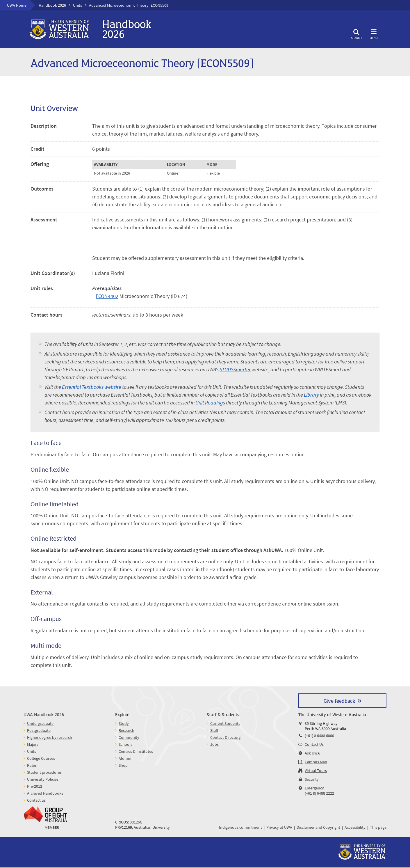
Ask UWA (312, 753)
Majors (33, 744)
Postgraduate (39, 730)
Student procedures (44, 772)
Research (126, 730)
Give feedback (339, 701)
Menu (374, 33)
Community (129, 737)
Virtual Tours (316, 771)
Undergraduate (40, 723)
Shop (123, 765)
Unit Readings (210, 403)
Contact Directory (225, 737)
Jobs (214, 744)
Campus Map (316, 762)
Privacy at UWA (279, 827)
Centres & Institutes (136, 751)
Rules (32, 765)
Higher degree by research (50, 737)
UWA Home (17, 5)
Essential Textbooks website (92, 387)
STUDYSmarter (235, 369)
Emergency (314, 788)
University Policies (43, 779)
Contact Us (314, 744)
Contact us (36, 800)
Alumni (125, 758)
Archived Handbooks (45, 793)
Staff (214, 730)
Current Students (225, 723)
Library (311, 395)
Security (312, 779)
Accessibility (355, 827)
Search (356, 33)
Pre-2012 (35, 786)
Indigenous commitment (240, 827)
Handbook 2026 (52, 5)
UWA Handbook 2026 (44, 714)
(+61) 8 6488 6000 (319, 736)
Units (77, 5)
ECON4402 (107, 296)
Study (124, 723)
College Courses (41, 758)
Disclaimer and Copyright (318, 827)
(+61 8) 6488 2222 (319, 793)
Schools (125, 744)
